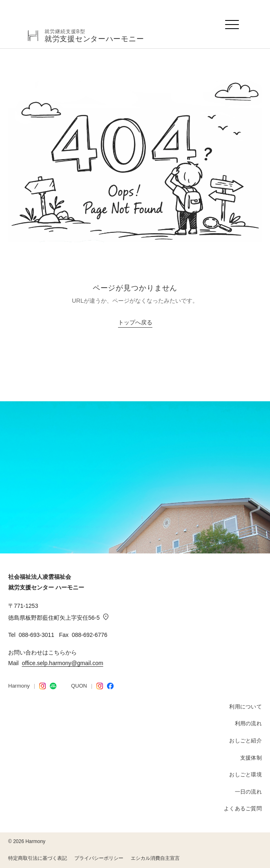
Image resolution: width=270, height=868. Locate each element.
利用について (245, 707)
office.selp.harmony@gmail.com (62, 663)
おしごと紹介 (245, 741)
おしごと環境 (245, 775)
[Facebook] (110, 686)
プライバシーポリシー (99, 858)
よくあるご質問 (243, 808)
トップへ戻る (135, 323)
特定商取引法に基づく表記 (38, 858)
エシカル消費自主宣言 (155, 858)
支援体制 (251, 758)
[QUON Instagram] (100, 686)
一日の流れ (248, 792)
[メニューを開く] (232, 25)
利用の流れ (248, 723)
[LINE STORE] (53, 686)
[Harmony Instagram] (42, 686)
